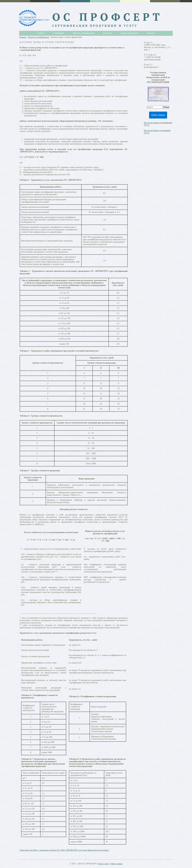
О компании (59, 33)
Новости (151, 33)
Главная (23, 37)
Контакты (108, 33)
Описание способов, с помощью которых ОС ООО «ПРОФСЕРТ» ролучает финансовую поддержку (64, 850)
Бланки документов (129, 33)
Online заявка (116, 864)
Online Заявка (158, 115)
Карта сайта (104, 864)
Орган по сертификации (38, 37)
